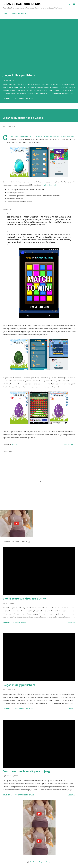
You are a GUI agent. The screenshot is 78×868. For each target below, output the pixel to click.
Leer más (72, 622)
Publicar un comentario (24, 99)
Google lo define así (48, 185)
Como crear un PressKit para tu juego (27, 771)
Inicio (5, 13)
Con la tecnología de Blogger (39, 862)
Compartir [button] (7, 99)
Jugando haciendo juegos (22, 4)
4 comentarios (20, 622)
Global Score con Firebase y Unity (24, 598)
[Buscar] (69, 4)
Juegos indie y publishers (19, 75)
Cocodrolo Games (19, 13)
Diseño (14, 444)
